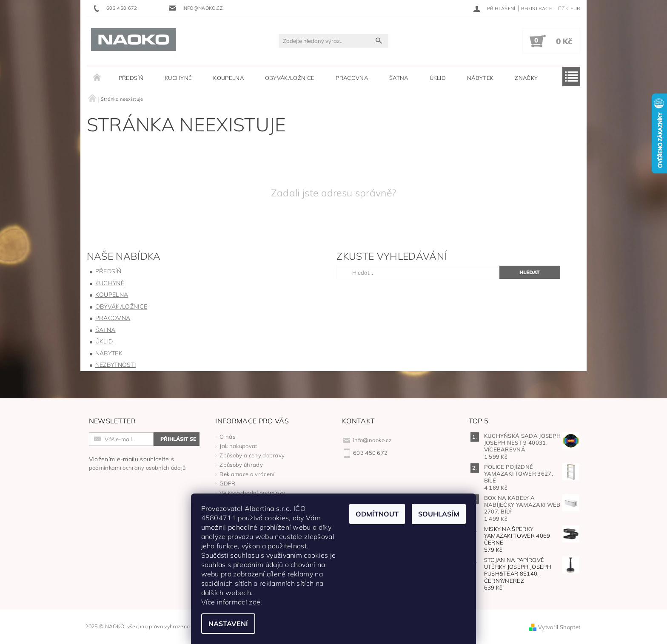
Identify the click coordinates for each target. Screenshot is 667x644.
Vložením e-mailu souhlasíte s (137, 463)
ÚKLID (438, 78)
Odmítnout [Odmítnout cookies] (377, 514)
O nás (227, 437)
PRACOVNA (352, 78)
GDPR (227, 483)
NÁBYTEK (480, 78)
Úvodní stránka (97, 78)
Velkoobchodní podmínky (252, 493)
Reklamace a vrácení (247, 474)
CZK (563, 8)
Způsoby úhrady (241, 465)
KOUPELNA (228, 78)
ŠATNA (399, 78)
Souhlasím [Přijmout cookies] (439, 514)
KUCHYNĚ (178, 78)
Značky (526, 78)
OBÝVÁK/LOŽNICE (290, 78)
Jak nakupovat (238, 446)
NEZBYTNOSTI (116, 365)
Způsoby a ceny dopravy (252, 455)
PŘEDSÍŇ (131, 78)
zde (255, 602)
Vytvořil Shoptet (559, 627)
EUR (575, 9)
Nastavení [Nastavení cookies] (228, 624)
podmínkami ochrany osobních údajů (137, 468)
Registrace (536, 9)
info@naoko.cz (372, 440)
